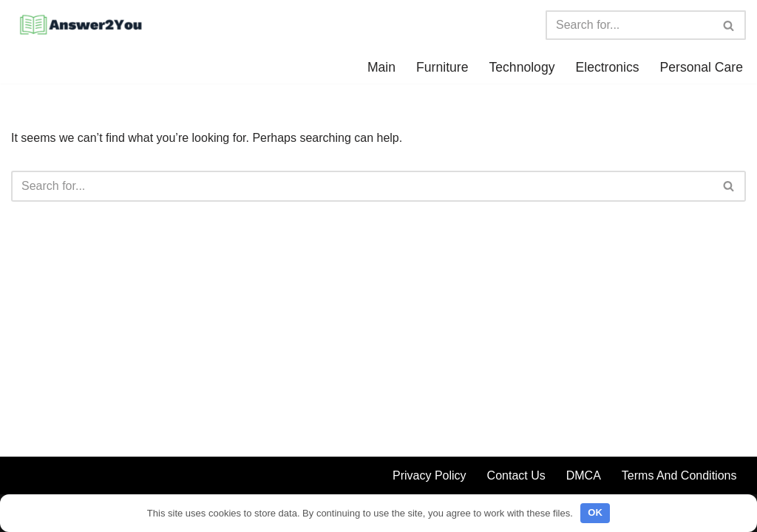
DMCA (584, 475)
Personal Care (702, 67)
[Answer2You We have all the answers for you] (78, 25)
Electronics (607, 67)
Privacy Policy (430, 475)
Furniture (442, 67)
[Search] (629, 25)
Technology (522, 67)
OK (595, 512)
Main (381, 67)
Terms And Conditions (679, 475)
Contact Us (516, 475)
